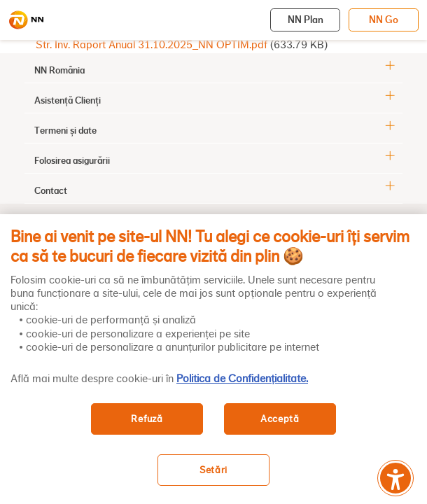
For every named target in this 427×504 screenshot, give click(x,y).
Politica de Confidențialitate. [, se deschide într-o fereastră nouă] (242, 379)
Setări (213, 470)
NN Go (384, 20)
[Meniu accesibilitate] (395, 478)
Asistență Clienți (68, 100)
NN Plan (306, 20)
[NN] (26, 20)
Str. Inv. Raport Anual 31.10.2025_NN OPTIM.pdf (152, 45)
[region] (213, 359)
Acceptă (280, 419)
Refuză (147, 419)
